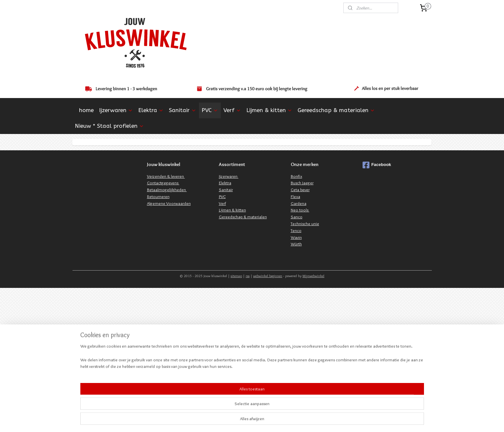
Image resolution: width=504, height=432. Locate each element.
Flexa (295, 196)
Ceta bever (300, 190)
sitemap (236, 276)
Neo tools (300, 210)
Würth (296, 244)
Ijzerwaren (116, 110)
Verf (232, 110)
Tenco (296, 230)
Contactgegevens (163, 183)
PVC (210, 110)
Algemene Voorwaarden (169, 203)
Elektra (151, 110)
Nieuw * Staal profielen (109, 126)
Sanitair (183, 110)
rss (248, 276)
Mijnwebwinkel (313, 276)
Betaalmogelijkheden (167, 190)
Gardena (299, 203)
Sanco (297, 217)
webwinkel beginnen (268, 276)
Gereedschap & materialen (336, 110)
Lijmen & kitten (269, 110)
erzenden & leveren (167, 176)
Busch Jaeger (302, 183)
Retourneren (158, 196)
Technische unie (305, 224)
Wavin (296, 237)
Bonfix (296, 176)
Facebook (377, 165)
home (86, 110)
